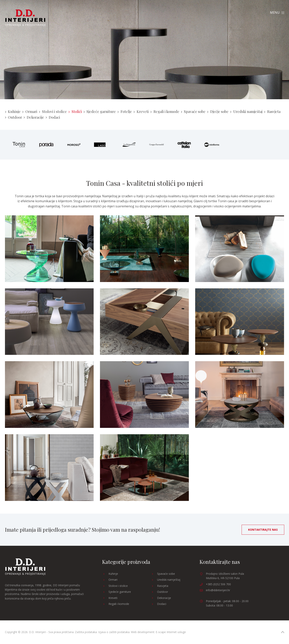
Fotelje (125, 112)
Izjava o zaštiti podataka (114, 632)
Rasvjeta (272, 112)
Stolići (75, 112)
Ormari (30, 112)
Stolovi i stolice (53, 112)
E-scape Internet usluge (171, 632)
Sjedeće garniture (100, 112)
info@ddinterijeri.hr (218, 590)
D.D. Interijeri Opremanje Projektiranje (25, 18)
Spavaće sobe (193, 112)
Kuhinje (13, 112)
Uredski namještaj (246, 112)
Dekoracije (34, 117)
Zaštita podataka (86, 632)
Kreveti (141, 112)
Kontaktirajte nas (263, 530)
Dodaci (53, 117)
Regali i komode (165, 112)
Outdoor (14, 117)
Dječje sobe (218, 112)
